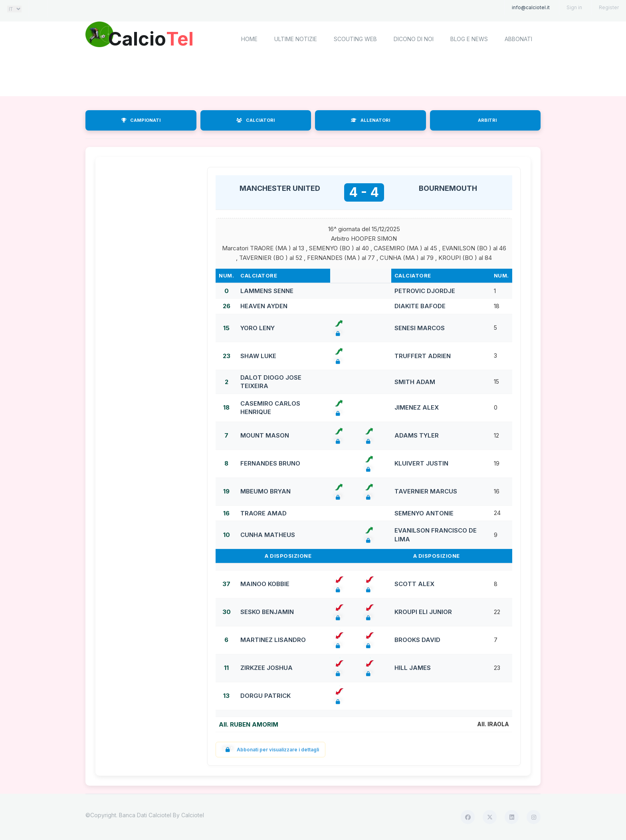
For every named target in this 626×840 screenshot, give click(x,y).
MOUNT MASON (265, 435)
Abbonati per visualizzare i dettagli (270, 750)
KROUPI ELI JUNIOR (423, 612)
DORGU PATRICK (265, 696)
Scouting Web (355, 39)
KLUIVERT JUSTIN (421, 463)
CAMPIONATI (141, 120)
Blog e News (469, 39)
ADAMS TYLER (417, 435)
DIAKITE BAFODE (420, 306)
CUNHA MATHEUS (268, 535)
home (249, 39)
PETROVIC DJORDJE (425, 291)
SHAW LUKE (258, 356)
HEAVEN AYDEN (264, 306)
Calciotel (193, 815)
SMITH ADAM (415, 382)
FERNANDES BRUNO (270, 463)
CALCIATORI (256, 120)
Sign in (574, 7)
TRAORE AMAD (263, 513)
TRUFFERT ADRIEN (423, 356)
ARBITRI (487, 120)
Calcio (153, 38)
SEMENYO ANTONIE (424, 513)
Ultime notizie (296, 39)
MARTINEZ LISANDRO (273, 640)
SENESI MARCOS (420, 328)
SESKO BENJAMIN (267, 612)
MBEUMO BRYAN (265, 491)
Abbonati (518, 39)
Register (609, 7)
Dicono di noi (414, 39)
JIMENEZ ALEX (417, 407)
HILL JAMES (413, 668)
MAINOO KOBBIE (265, 584)
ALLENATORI (370, 120)
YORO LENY (258, 328)
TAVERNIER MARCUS (426, 491)
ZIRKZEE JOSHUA (266, 668)
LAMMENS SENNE (267, 291)
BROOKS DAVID (417, 640)
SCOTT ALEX (414, 584)
